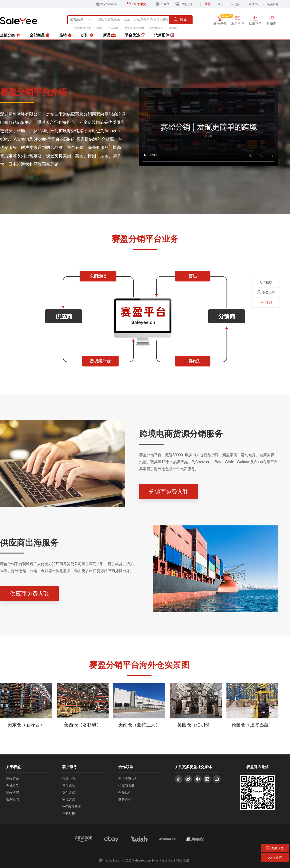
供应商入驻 (126, 786)
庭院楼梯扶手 (83, 28)
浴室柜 (173, 28)
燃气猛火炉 (156, 28)
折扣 (87, 35)
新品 (109, 35)
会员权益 (273, 4)
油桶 (99, 28)
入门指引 (236, 4)
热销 (65, 35)
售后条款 (69, 786)
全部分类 (10, 35)
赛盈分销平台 (19, 21)
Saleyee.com (142, 860)
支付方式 (69, 793)
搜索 (180, 20)
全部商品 (40, 35)
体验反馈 (69, 813)
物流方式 (69, 799)
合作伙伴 (125, 793)
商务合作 (125, 799)
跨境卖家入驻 (128, 779)
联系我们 (12, 799)
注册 (221, 4)
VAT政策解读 (72, 806)
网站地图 (182, 860)
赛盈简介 (12, 779)
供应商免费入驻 (29, 594)
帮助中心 (255, 4)
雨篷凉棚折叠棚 (134, 28)
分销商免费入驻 (169, 492)
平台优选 (135, 35)
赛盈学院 (12, 793)
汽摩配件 (164, 35)
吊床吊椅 (113, 28)
